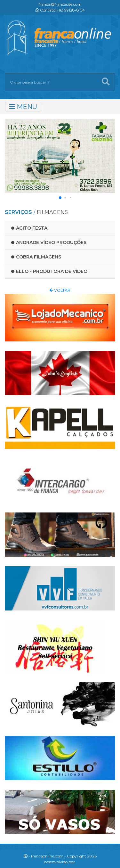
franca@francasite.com (60, 4)
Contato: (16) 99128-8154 (60, 10)
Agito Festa (29, 228)
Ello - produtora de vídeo (49, 271)
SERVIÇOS (18, 212)
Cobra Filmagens (36, 257)
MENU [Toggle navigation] (23, 107)
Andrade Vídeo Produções (49, 242)
